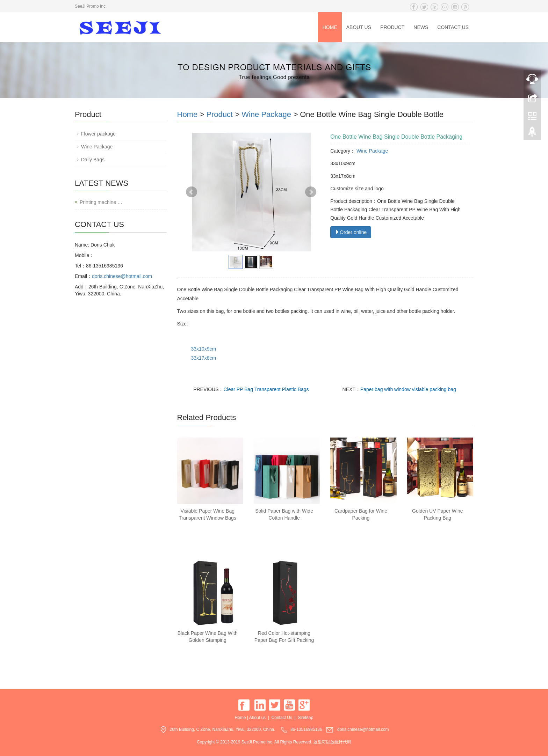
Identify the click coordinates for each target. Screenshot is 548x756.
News (421, 27)
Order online (351, 232)
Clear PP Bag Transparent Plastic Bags (266, 389)
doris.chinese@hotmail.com (122, 276)
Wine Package (266, 114)
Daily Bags (93, 160)
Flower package (98, 134)
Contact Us (453, 27)
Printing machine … (101, 202)
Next (311, 192)
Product (392, 27)
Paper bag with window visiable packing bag (408, 389)
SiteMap (305, 718)
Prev (192, 192)
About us (359, 27)
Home (330, 27)
